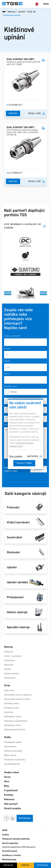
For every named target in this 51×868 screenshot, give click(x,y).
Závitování (9, 665)
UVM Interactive (28, 847)
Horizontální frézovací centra (17, 699)
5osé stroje (9, 690)
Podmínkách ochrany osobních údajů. (22, 445)
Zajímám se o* (11, 386)
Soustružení (9, 660)
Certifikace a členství (11, 855)
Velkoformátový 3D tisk (15, 730)
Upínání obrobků (11, 673)
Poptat (13, 113)
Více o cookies (16, 456)
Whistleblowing (9, 859)
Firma (7, 374)
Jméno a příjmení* (12, 336)
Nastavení (33, 456)
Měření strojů (10, 755)
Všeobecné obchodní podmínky (16, 839)
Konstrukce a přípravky (15, 760)
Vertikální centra (12, 703)
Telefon (7, 361)
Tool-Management (12, 764)
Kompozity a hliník (12, 725)
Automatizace (10, 746)
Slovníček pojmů (10, 851)
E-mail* (7, 349)
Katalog (8, 865)
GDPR (5, 830)
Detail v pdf (35, 113)
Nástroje (26, 392)
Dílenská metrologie (13, 751)
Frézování (9, 652)
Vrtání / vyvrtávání (13, 656)
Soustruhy (9, 712)
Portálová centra (12, 708)
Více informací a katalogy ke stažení (23, 226)
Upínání (8, 669)
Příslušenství (10, 678)
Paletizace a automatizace (16, 721)
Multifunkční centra (13, 717)
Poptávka (25, 818)
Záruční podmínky (10, 843)
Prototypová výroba (13, 742)
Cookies (6, 835)
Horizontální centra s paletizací (18, 695)
